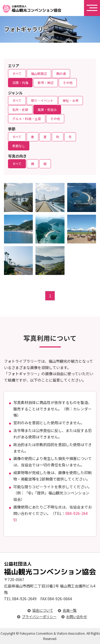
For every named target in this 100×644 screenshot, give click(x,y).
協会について (43, 610)
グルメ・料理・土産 (27, 119)
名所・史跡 (20, 109)
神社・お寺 (71, 100)
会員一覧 (70, 610)
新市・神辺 (46, 83)
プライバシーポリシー (39, 617)
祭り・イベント (42, 100)
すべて (17, 73)
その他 (68, 83)
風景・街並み (47, 109)
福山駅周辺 (39, 73)
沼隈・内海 (20, 83)
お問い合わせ (77, 617)
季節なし (19, 146)
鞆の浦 (61, 73)
